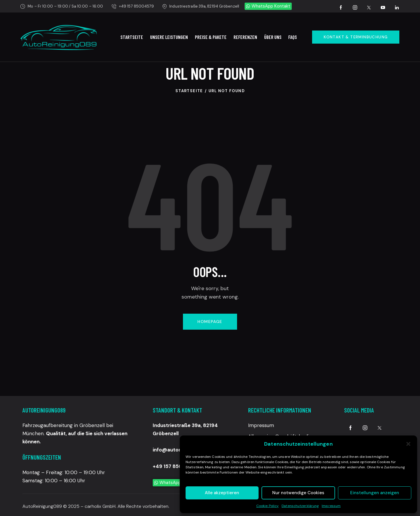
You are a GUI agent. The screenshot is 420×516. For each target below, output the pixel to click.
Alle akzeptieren (222, 493)
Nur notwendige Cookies (298, 493)
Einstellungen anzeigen (375, 493)
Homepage (210, 322)
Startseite (189, 91)
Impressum (331, 506)
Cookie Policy (267, 506)
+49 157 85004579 (175, 466)
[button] (408, 444)
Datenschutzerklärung (300, 506)
